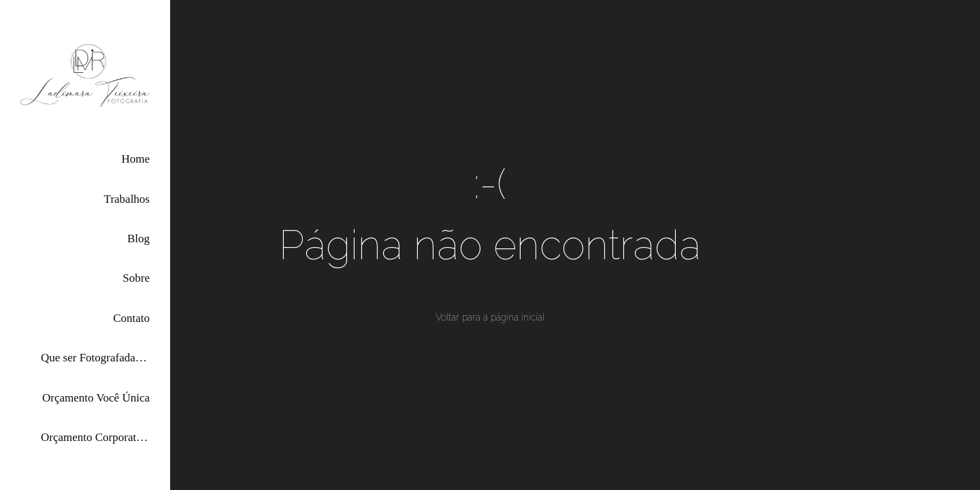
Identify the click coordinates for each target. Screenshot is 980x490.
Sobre (136, 278)
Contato (131, 318)
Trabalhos (127, 199)
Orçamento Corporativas (95, 437)
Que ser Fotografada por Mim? (95, 358)
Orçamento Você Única (96, 398)
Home (135, 159)
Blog (138, 239)
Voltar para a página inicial (490, 317)
